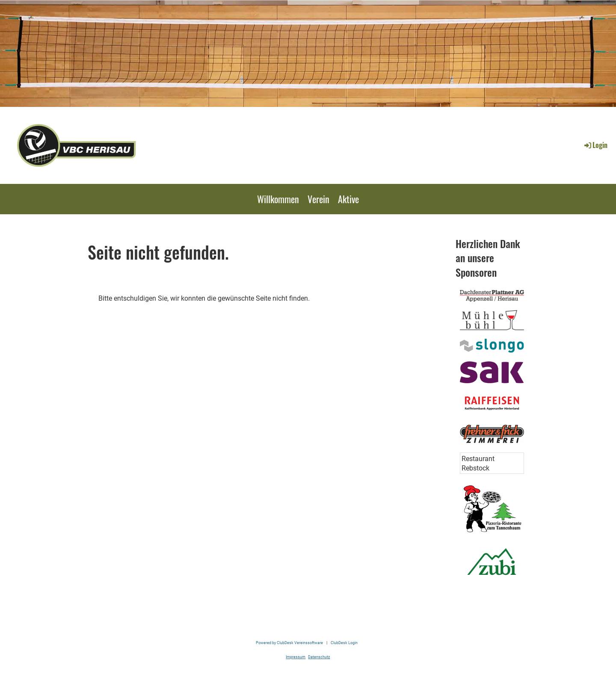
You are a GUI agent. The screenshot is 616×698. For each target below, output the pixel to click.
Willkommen (278, 199)
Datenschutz (319, 657)
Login (595, 145)
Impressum (296, 657)
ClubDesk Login (344, 643)
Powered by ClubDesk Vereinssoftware (289, 643)
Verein (318, 199)
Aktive (348, 199)
